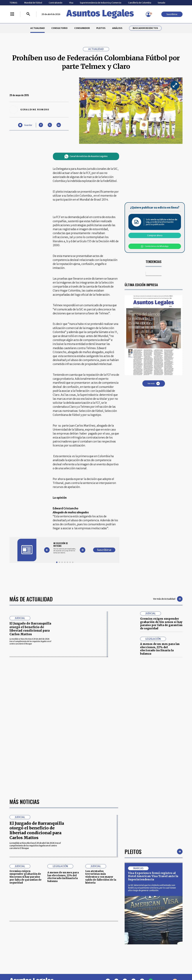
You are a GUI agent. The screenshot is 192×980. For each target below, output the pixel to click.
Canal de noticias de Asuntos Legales (86, 156)
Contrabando (56, 3)
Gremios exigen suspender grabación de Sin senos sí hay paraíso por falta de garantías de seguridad (161, 624)
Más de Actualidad (31, 599)
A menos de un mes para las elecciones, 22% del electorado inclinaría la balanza (160, 649)
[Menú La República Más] (12, 14)
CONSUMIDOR (82, 28)
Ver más (154, 383)
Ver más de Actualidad (168, 599)
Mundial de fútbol (33, 3)
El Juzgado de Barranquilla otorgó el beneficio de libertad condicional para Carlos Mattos (30, 629)
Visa (71, 3)
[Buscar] (28, 14)
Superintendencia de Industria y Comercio (101, 3)
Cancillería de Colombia (140, 3)
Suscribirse (172, 14)
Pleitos (133, 852)
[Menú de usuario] (148, 14)
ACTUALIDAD (37, 28)
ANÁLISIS (117, 28)
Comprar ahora (155, 235)
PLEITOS (101, 28)
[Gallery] (65, 548)
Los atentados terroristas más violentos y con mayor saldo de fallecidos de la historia (101, 877)
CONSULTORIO (59, 28)
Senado (161, 3)
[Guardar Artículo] (25, 125)
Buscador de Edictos (145, 28)
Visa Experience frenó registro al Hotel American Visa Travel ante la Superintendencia (153, 876)
